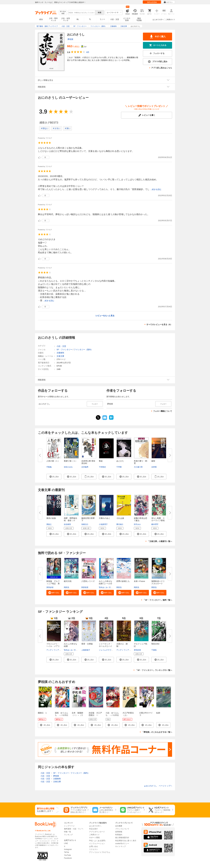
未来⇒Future (139, 581)
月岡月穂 (112, 587)
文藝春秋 (60, 353)
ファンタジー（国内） (83, 350)
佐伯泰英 (67, 524)
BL (78, 19)
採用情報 (119, 832)
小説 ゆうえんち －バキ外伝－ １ (112, 715)
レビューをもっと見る (105, 316)
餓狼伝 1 (42, 713)
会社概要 (119, 826)
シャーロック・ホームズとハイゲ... (106, 646)
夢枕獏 (70, 39)
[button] (54, 477)
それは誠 (120, 518)
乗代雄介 (120, 524)
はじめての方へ (158, 20)
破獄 (153, 461)
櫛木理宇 (155, 524)
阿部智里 (85, 587)
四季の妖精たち (123, 581)
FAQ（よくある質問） (98, 841)
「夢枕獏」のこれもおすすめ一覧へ (157, 732)
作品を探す (93, 829)
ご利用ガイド (170, 20)
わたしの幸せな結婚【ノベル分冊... (106, 584)
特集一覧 (68, 832)
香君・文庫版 (87, 644)
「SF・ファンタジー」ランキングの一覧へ (154, 670)
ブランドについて (122, 829)
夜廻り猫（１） (71, 461)
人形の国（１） (53, 461)
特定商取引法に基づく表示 (126, 841)
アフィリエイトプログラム (100, 852)
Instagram (68, 849)
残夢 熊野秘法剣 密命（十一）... (71, 520)
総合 (41, 19)
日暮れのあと (105, 518)
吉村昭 (154, 467)
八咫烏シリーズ (88, 581)
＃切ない (44, 128)
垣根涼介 (85, 524)
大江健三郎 (138, 467)
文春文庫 (60, 356)
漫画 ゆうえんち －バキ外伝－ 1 (61, 715)
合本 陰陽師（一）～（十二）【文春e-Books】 (77, 716)
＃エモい (56, 128)
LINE (66, 843)
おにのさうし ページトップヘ (158, 786)
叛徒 (101, 461)
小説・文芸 (115, 19)
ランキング (68, 835)
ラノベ (102, 19)
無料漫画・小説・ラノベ (74, 829)
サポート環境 (94, 838)
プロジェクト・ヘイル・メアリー (53, 646)
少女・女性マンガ (66, 19)
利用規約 (119, 835)
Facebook (68, 858)
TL (90, 19)
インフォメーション (97, 844)
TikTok (66, 852)
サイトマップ (120, 846)
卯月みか (137, 524)
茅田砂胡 (50, 587)
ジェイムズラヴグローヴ (108, 650)
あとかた (120, 461)
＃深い (67, 128)
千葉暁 (154, 650)
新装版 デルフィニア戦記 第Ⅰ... (53, 584)
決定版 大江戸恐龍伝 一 (95, 714)
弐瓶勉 (49, 467)
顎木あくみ (103, 587)
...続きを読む (156, 189)
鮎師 (158, 713)
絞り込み (63, 13)
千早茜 (119, 467)
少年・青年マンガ (53, 19)
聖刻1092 (155, 644)
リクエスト (93, 849)
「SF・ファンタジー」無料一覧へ (158, 600)
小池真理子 (103, 524)
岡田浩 (66, 587)
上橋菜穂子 (86, 650)
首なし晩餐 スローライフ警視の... (158, 520)
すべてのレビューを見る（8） (159, 324)
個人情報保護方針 (122, 838)
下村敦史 (102, 467)
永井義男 (85, 467)
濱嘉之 (49, 524)
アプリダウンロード (97, 832)
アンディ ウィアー (54, 650)
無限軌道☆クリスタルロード (158, 582)
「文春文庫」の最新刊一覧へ (160, 541)
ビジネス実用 (127, 19)
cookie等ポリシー (122, 844)
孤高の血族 (51, 518)
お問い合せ (93, 846)
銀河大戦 (68, 581)
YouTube (67, 855)
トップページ (69, 826)
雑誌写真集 (139, 19)
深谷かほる (68, 467)
